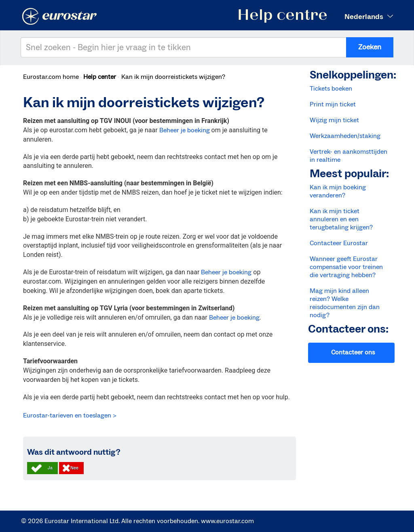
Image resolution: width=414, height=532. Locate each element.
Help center (100, 77)
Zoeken (370, 47)
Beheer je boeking (185, 130)
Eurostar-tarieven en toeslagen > (70, 415)
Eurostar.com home (51, 77)
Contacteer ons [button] (353, 352)
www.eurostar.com (227, 521)
